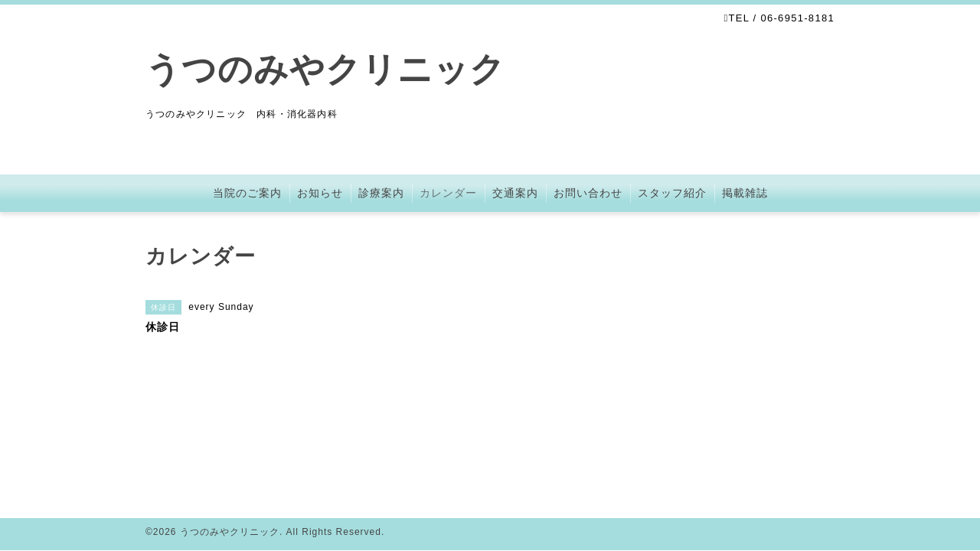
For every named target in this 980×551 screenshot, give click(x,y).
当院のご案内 (247, 193)
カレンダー (448, 193)
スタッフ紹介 (672, 193)
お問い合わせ (588, 193)
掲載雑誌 (745, 193)
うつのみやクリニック (325, 69)
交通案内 (515, 193)
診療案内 (381, 193)
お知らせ (320, 193)
